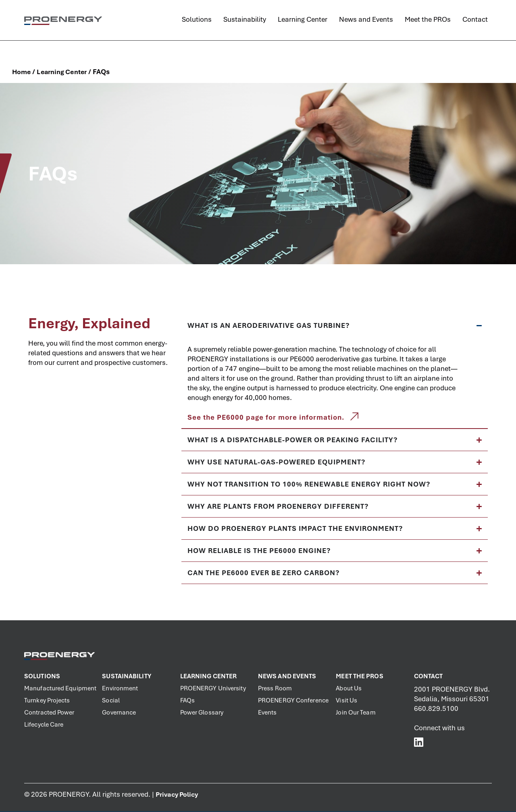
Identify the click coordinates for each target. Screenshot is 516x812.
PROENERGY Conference (293, 700)
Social (111, 700)
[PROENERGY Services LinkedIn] (419, 742)
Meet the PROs (359, 676)
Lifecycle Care (44, 725)
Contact (429, 676)
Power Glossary (202, 713)
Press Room (275, 688)
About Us (349, 688)
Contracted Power (49, 713)
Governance (119, 713)
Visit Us (346, 700)
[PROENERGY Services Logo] (63, 21)
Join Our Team (356, 713)
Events (267, 713)
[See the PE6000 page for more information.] (354, 416)
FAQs (187, 700)
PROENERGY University (213, 688)
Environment (120, 688)
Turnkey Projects (47, 700)
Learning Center (62, 72)
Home (21, 72)
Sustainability (126, 676)
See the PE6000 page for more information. (266, 417)
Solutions (42, 676)
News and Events (287, 676)
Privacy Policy (177, 794)
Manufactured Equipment (60, 688)
